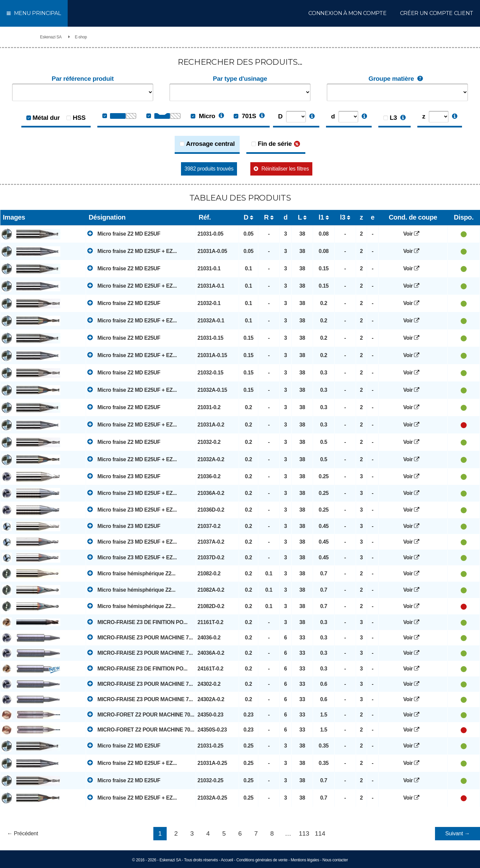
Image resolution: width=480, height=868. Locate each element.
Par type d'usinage (240, 79)
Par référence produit (83, 79)
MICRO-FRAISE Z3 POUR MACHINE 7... (140, 637)
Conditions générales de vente (262, 860)
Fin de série (275, 144)
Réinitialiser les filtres (285, 169)
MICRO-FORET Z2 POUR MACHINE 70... (141, 714)
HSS (79, 118)
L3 (393, 118)
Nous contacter (335, 860)
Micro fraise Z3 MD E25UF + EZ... (132, 493)
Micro (203, 116)
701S (245, 116)
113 (304, 833)
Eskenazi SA (51, 37)
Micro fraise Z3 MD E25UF (124, 476)
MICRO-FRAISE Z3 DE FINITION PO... (137, 622)
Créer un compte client (437, 13)
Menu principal (34, 13)
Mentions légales (305, 860)
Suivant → (458, 833)
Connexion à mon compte (347, 13)
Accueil (227, 860)
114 (320, 833)
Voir (413, 234)
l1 (321, 217)
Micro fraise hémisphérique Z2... (131, 573)
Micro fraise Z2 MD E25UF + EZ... (132, 251)
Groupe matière (397, 79)
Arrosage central (210, 144)
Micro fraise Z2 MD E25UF (124, 233)
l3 (343, 217)
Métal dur (46, 118)
